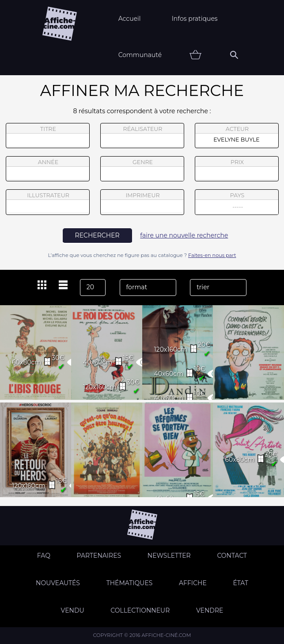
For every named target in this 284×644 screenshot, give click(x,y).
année (48, 169)
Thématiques (130, 583)
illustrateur (48, 202)
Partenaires (99, 556)
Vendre (210, 610)
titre (48, 136)
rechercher (97, 235)
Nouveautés (58, 583)
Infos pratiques (195, 19)
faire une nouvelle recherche (184, 235)
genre (142, 170)
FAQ (44, 556)
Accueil (130, 19)
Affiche (193, 583)
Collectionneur (140, 610)
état (240, 583)
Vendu (73, 610)
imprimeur (142, 202)
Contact (232, 556)
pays (237, 203)
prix (237, 169)
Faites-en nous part (212, 255)
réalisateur (142, 136)
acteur (237, 136)
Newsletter (169, 556)
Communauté (140, 55)
